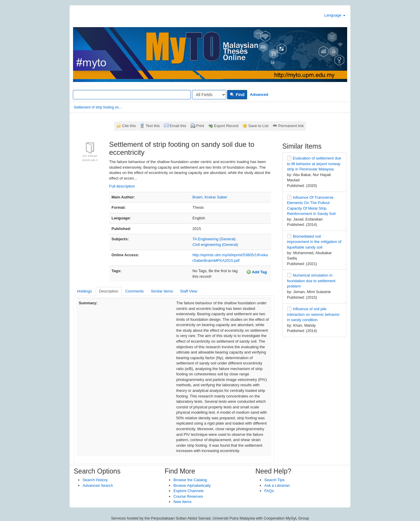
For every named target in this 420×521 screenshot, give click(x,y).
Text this (153, 126)
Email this (178, 126)
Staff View (189, 291)
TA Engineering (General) (214, 239)
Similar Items (162, 291)
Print (200, 126)
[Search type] (209, 95)
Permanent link (291, 126)
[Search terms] (132, 95)
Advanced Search (98, 485)
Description (109, 291)
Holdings (85, 291)
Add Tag (257, 272)
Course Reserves (188, 496)
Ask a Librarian (277, 485)
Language (335, 15)
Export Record (226, 126)
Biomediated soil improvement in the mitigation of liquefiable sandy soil (314, 242)
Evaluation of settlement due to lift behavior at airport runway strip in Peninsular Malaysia (314, 164)
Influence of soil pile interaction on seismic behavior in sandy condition (313, 314)
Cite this (129, 126)
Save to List (258, 126)
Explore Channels (189, 491)
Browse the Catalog (190, 480)
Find (237, 95)
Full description (122, 186)
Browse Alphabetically (192, 485)
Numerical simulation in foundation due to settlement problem (311, 281)
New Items (182, 502)
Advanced (259, 94)
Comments (135, 291)
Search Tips (274, 480)
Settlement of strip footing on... (98, 107)
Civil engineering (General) (215, 245)
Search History (95, 480)
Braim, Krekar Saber (210, 197)
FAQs (269, 491)
